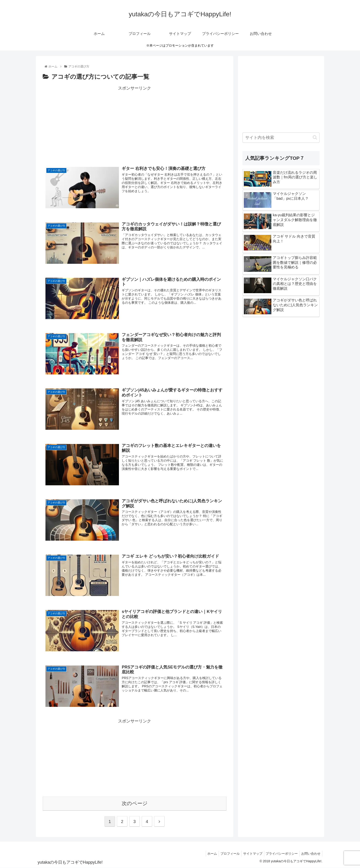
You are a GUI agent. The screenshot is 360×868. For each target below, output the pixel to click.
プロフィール (225, 854)
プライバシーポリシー (280, 854)
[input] (281, 138)
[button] (315, 137)
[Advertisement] (135, 124)
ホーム (206, 854)
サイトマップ (249, 854)
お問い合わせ (310, 854)
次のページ (135, 804)
